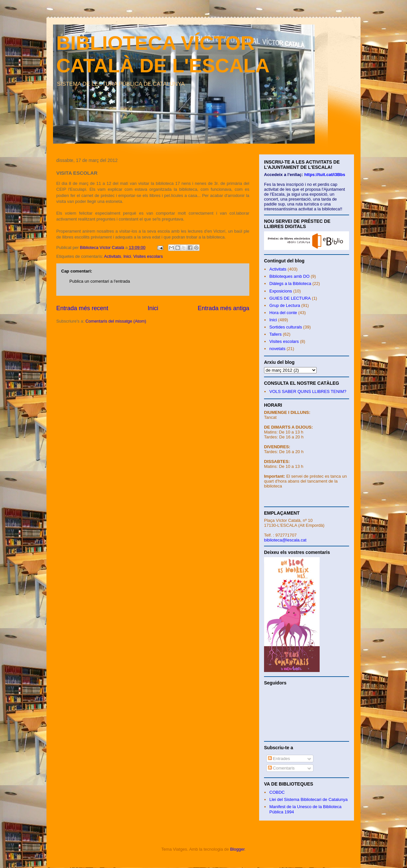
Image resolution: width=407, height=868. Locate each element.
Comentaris (281, 768)
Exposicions (281, 291)
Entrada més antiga (223, 308)
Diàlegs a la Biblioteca (290, 283)
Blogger (237, 849)
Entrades (279, 759)
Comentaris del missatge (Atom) (116, 321)
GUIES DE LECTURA (290, 298)
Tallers (275, 334)
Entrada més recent (82, 308)
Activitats (113, 256)
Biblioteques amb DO (289, 276)
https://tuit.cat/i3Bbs (325, 175)
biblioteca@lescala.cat (285, 540)
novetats (277, 349)
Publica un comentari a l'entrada (100, 281)
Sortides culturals (286, 327)
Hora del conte (283, 313)
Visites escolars (148, 256)
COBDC (277, 792)
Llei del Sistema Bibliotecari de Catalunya (308, 799)
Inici (127, 256)
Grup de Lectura (285, 305)
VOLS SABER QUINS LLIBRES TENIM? (308, 391)
